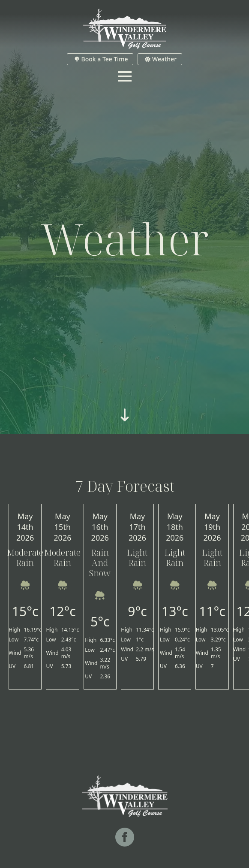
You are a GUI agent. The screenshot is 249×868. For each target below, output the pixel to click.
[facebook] (125, 837)
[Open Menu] (125, 76)
